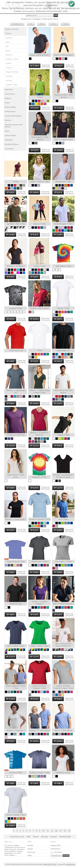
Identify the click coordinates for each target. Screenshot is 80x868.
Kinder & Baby (10, 107)
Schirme (8, 120)
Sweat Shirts (10, 94)
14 (60, 831)
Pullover (8, 98)
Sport (7, 131)
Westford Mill (65, 837)
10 (43, 831)
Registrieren (26, 19)
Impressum (31, 852)
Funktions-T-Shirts (12, 59)
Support (30, 849)
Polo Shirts (9, 89)
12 (52, 831)
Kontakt (30, 845)
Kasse (56, 19)
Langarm (9, 68)
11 (48, 831)
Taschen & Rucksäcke (13, 116)
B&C (31, 24)
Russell (65, 24)
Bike (7, 46)
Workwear (9, 140)
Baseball (9, 38)
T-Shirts (8, 33)
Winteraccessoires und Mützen (14, 126)
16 (69, 831)
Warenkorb (47, 19)
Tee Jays (53, 24)
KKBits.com (71, 864)
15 (65, 831)
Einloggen (37, 19)
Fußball (8, 63)
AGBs (30, 855)
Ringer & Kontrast (12, 72)
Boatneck (9, 55)
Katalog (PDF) (56, 845)
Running (9, 80)
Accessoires (9, 149)
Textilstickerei (55, 849)
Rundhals (9, 76)
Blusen (8, 51)
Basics (8, 42)
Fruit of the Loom (17, 24)
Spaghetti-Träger (12, 85)
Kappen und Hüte (12, 29)
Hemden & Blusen (12, 144)
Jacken (7, 103)
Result (42, 24)
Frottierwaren (10, 111)
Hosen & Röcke (11, 135)
